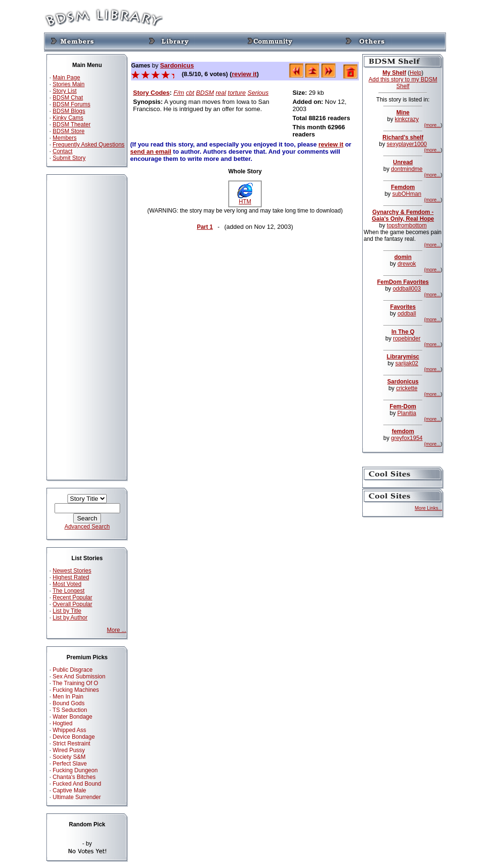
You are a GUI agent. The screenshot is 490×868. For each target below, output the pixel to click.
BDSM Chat (68, 98)
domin (403, 257)
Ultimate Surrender (77, 797)
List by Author (70, 618)
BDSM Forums (72, 104)
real (221, 93)
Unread (403, 162)
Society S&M (69, 757)
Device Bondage (74, 737)
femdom (403, 431)
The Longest (69, 591)
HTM (245, 199)
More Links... (429, 508)
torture (237, 93)
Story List (65, 91)
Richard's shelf (403, 137)
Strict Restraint (72, 744)
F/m (179, 93)
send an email (151, 152)
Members (65, 138)
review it (244, 74)
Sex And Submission (79, 676)
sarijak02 (407, 363)
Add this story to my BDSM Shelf (403, 83)
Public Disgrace (72, 670)
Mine (403, 113)
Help (416, 73)
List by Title (67, 611)
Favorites (403, 307)
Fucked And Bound (77, 784)
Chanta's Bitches (74, 777)
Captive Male (69, 790)
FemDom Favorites (403, 282)
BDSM (205, 93)
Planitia (406, 413)
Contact (62, 151)
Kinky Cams (68, 118)
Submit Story (69, 158)
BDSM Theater (72, 124)
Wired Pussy (69, 750)
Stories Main (69, 84)
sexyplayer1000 (407, 144)
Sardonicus (177, 65)
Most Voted (67, 584)
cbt (190, 93)
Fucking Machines (76, 690)
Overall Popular (72, 604)
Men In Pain (68, 697)
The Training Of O (75, 683)
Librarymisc (403, 357)
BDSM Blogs (69, 111)
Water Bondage (72, 717)
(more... (432, 125)
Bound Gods (69, 703)
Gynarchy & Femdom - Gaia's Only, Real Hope (403, 215)
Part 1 (205, 227)
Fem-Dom (403, 406)
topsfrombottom (406, 225)
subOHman (407, 194)
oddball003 (407, 289)
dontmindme (407, 169)
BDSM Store (69, 131)
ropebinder (406, 338)
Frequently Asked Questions (89, 145)
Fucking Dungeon (75, 770)
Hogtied (62, 723)
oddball (407, 314)
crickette (407, 388)
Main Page (66, 78)
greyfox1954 (407, 438)
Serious (258, 93)
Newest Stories (72, 571)
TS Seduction (70, 710)
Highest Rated (71, 577)
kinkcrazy (407, 119)
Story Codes (151, 93)
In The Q (403, 332)
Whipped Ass (69, 730)
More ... (117, 630)
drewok (407, 264)
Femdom (403, 187)
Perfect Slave (70, 764)
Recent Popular (72, 597)
